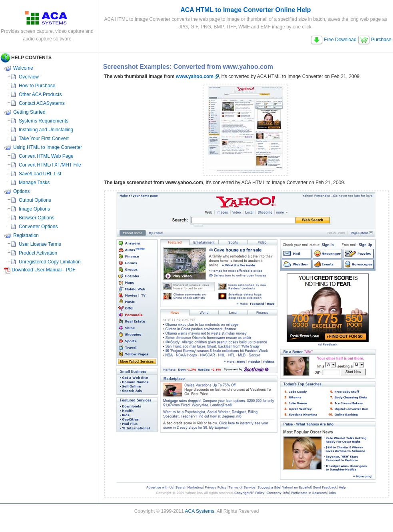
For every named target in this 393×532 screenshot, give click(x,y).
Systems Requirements (44, 121)
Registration (26, 235)
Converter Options (38, 227)
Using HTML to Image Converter (48, 147)
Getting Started (29, 112)
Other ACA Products (40, 94)
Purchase (375, 40)
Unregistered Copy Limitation (50, 262)
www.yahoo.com (195, 76)
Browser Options (37, 218)
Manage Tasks (34, 183)
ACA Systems (200, 511)
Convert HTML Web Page (46, 156)
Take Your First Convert (44, 139)
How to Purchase (37, 86)
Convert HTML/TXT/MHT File (50, 165)
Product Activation (38, 253)
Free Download (334, 40)
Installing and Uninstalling (46, 130)
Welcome (23, 68)
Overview (29, 77)
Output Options (35, 200)
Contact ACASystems (42, 103)
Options (21, 191)
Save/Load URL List (40, 174)
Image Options (34, 209)
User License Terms (40, 244)
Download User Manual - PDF (43, 270)
